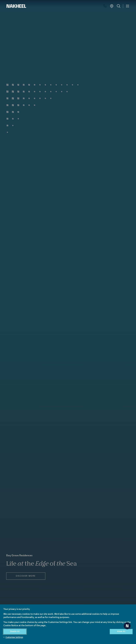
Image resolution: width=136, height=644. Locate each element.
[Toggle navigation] (128, 6)
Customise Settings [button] (14, 637)
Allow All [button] (121, 632)
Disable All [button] (15, 632)
